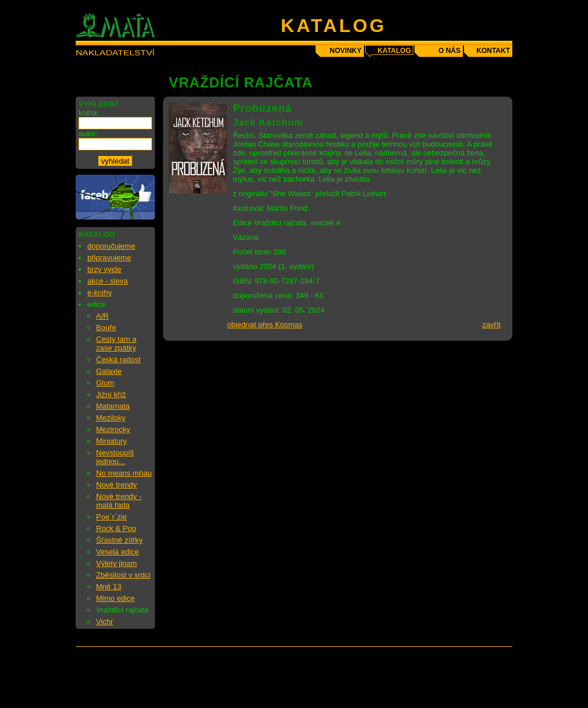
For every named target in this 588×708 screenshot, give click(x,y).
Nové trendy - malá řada (119, 501)
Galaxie (109, 371)
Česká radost (118, 360)
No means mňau (124, 473)
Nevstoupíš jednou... (115, 457)
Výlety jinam (116, 563)
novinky (346, 51)
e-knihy (100, 293)
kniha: (89, 113)
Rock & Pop (116, 528)
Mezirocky (113, 429)
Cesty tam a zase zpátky (116, 344)
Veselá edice (118, 552)
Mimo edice (115, 598)
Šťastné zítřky (119, 540)
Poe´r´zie (111, 517)
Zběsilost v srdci (123, 575)
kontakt (493, 51)
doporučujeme (111, 246)
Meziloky (111, 418)
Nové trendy (116, 485)
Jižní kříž (111, 394)
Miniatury (111, 441)
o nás (449, 51)
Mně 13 (109, 587)
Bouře (106, 328)
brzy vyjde (105, 269)
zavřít (491, 325)
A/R (102, 316)
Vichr (105, 622)
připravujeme (109, 258)
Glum (105, 383)
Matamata (113, 406)
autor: (88, 134)
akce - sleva (107, 281)
